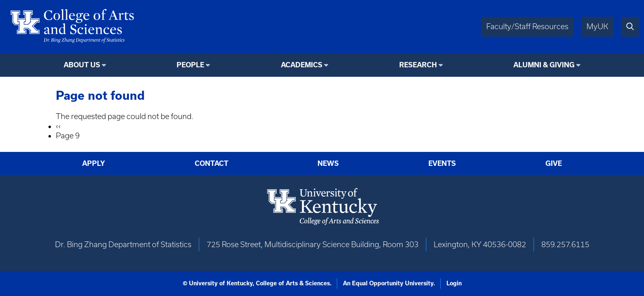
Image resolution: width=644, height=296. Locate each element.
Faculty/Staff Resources (527, 26)
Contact (212, 163)
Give (554, 163)
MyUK (597, 26)
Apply (94, 163)
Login (454, 283)
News (328, 163)
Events (442, 163)
